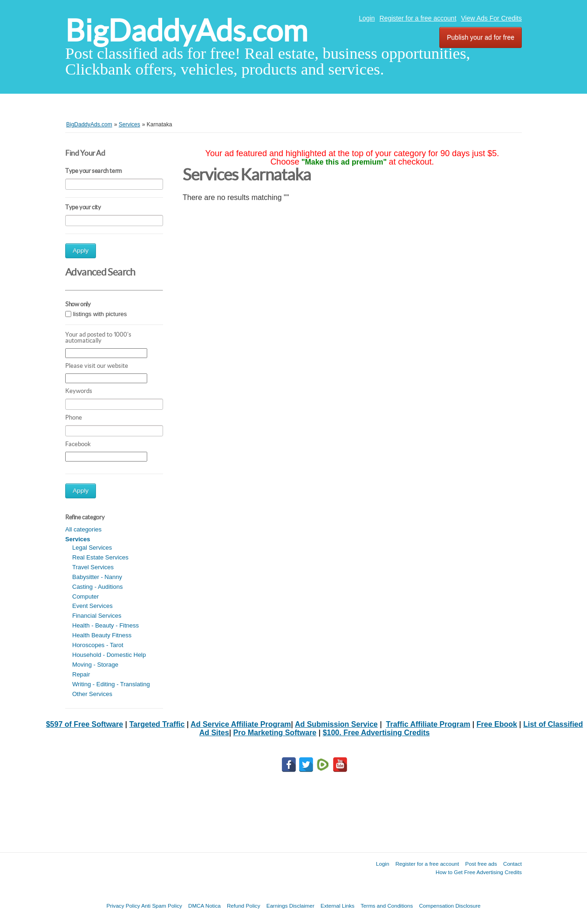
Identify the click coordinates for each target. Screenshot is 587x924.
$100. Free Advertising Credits (376, 733)
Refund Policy (244, 906)
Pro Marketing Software (275, 733)
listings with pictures (100, 314)
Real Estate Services (100, 557)
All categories (83, 529)
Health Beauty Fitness (102, 635)
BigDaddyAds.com (186, 31)
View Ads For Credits (491, 18)
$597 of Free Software (85, 724)
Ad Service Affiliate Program (241, 724)
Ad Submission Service (336, 724)
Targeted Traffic (157, 724)
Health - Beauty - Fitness (106, 625)
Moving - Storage (95, 665)
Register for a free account (418, 18)
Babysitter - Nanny (97, 577)
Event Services (92, 606)
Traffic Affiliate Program (428, 724)
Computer (85, 596)
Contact (512, 864)
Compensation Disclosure (450, 906)
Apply (81, 251)
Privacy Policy (123, 906)
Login (367, 18)
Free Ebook (497, 724)
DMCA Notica (205, 906)
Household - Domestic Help (109, 655)
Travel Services (93, 567)
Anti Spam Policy (162, 906)
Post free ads (481, 864)
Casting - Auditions (97, 587)
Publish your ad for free (481, 37)
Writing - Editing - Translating (111, 684)
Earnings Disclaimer (290, 906)
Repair (81, 674)
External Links (338, 906)
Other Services (92, 694)
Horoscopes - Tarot (98, 645)
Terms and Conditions (387, 906)
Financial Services (97, 616)
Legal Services (92, 548)
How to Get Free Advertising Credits (479, 872)
